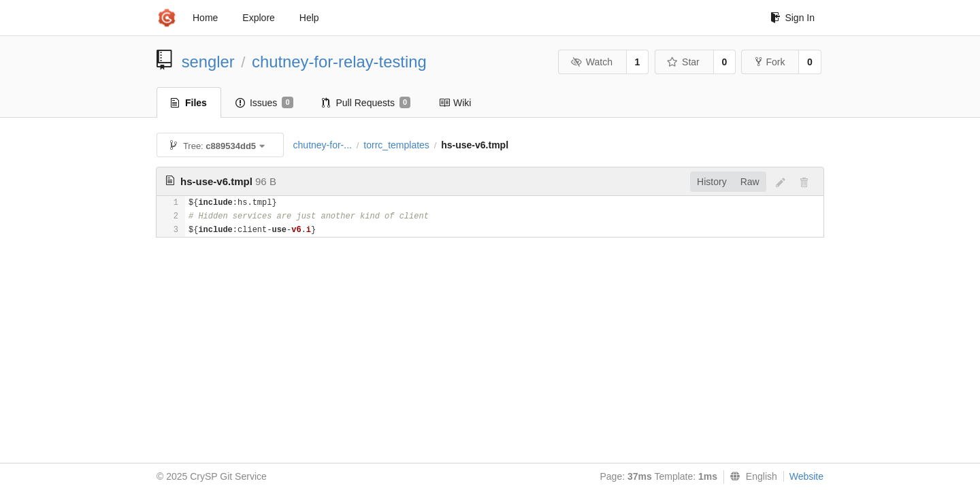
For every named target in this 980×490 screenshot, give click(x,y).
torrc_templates (396, 145)
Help (309, 18)
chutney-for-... (323, 145)
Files (189, 103)
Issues (264, 103)
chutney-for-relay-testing (339, 62)
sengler (208, 62)
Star (683, 62)
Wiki (455, 103)
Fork (770, 62)
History (712, 182)
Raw (750, 182)
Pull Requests (366, 103)
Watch (591, 62)
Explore (258, 18)
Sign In (793, 18)
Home (205, 18)
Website (806, 476)
